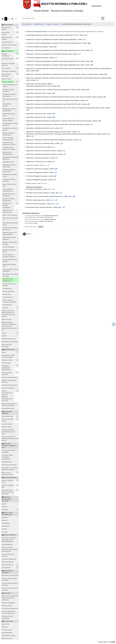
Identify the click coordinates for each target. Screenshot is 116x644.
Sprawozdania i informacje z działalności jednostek (10, 469)
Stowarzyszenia (6, 363)
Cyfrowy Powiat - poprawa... (7, 105)
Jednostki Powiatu (7, 42)
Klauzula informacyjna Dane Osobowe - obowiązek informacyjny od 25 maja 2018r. (7, 396)
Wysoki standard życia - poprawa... (9, 285)
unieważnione (6, 526)
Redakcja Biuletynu (7, 633)
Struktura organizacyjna (6, 55)
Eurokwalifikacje (7, 305)
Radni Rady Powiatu (7, 416)
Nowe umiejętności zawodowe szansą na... (9, 256)
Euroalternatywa (7, 289)
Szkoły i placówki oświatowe (6, 374)
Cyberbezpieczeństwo (8, 408)
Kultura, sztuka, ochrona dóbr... (9, 185)
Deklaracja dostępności (8, 603)
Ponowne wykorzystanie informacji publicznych (9, 612)
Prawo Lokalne (6, 68)
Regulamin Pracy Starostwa (10, 385)
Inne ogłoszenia (6, 568)
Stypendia (5, 308)
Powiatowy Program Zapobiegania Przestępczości (7, 457)
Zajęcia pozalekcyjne (8, 291)
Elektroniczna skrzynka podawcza (8, 65)
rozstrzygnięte (6, 523)
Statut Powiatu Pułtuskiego (9, 377)
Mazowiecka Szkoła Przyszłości (8, 91)
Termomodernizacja (8, 247)
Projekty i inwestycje (7, 82)
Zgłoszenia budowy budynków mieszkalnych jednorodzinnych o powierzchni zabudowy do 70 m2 (10, 326)
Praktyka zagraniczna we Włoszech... (10, 261)
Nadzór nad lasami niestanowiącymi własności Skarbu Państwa (10, 549)
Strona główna (27, 24)
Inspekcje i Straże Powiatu (9, 45)
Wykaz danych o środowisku (10, 576)
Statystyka (5, 627)
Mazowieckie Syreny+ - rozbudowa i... (9, 195)
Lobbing (4, 336)
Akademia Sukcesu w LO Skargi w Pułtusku (10, 234)
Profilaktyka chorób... (9, 162)
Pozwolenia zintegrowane (9, 559)
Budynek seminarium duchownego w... (9, 134)
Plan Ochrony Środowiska (9, 465)
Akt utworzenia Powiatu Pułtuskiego (8, 451)
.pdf (102, 32)
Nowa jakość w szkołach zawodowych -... (7, 205)
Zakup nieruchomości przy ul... (10, 219)
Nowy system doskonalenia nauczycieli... (10, 275)
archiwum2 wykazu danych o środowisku (10, 584)
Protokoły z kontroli (7, 360)
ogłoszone (5, 520)
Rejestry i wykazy (6, 79)
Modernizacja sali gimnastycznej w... (8, 211)
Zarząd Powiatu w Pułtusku (7, 38)
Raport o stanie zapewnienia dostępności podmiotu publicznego (10, 598)
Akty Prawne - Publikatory (9, 71)
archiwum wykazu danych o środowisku (10, 579)
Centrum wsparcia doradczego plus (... (8, 190)
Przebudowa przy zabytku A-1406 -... (10, 176)
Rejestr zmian (5, 624)
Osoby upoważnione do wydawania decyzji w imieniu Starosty (10, 439)
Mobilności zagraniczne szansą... (9, 251)
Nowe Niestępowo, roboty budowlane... (10, 124)
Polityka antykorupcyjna (8, 339)
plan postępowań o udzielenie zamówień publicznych (8, 492)
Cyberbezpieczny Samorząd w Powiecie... (10, 158)
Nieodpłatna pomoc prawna (10, 342)
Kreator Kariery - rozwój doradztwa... (9, 238)
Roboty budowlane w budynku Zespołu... (8, 119)
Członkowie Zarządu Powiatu (7, 420)
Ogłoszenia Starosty (7, 565)
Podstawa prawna (7, 606)
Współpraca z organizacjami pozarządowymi (6, 368)
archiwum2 (5, 510)
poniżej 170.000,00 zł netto (8, 486)
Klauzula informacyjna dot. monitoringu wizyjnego (9, 405)
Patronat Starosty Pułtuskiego (7, 345)
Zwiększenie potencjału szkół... (9, 265)
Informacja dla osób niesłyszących (7, 617)
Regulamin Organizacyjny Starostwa (9, 381)
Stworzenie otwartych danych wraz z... (9, 171)
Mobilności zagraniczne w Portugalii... (10, 243)
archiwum (4, 507)
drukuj (27, 234)
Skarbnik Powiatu (7, 427)
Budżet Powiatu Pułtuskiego (6, 75)
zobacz (41, 227)
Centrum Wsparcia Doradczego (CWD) (8, 139)
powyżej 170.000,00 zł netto (7, 481)
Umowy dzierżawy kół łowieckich (8, 555)
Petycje (4, 333)
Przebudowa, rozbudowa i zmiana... (10, 129)
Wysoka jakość (7, 294)
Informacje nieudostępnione (10, 609)
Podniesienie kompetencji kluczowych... (10, 229)
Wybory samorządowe (8, 388)
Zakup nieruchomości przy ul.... (10, 100)
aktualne (4, 504)
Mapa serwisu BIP (7, 639)
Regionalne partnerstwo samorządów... (9, 166)
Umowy (4, 352)
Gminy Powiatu (6, 48)
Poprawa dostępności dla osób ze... (10, 86)
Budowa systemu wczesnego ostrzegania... (10, 301)
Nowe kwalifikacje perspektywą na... (8, 280)
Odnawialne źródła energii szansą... (10, 224)
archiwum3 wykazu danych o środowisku (10, 589)
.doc (42, 183)
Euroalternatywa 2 (8, 297)
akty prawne (5, 518)
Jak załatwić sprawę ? (7, 60)
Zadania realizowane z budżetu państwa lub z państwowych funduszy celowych (8, 314)
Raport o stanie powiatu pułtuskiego (7, 474)
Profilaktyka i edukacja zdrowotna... (9, 180)
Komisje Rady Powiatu (5, 33)
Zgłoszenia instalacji (7, 562)
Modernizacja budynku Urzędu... (9, 115)
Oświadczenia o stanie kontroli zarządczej (8, 356)
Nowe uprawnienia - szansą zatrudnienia (10, 270)
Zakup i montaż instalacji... (10, 215)
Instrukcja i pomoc (7, 630)
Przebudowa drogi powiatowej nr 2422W (9, 148)
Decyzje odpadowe (7, 545)
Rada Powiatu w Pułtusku (6, 29)
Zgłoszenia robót (6, 319)
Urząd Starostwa (39, 24)
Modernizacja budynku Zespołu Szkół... (9, 110)
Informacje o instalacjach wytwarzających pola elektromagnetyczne (9, 540)
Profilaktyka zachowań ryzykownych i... (9, 95)
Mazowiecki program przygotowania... (9, 200)
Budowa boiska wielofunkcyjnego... (8, 153)
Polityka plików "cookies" (9, 636)
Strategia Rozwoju (7, 462)
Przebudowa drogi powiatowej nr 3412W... (9, 144)
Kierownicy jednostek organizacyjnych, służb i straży (8, 432)
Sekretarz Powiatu (7, 424)
